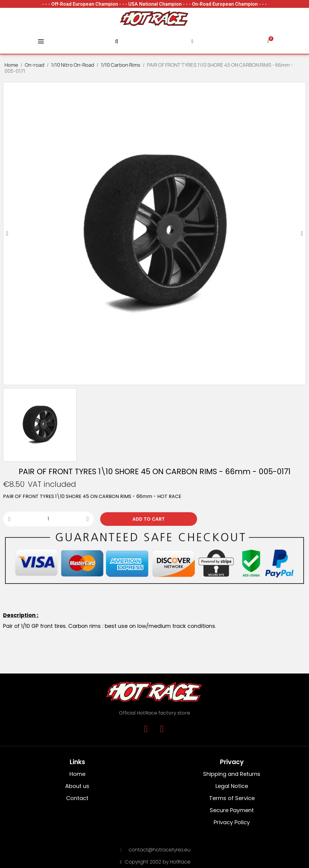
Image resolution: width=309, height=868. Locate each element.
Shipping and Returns (232, 774)
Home (77, 774)
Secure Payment (232, 810)
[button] (7, 233)
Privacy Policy (232, 822)
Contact (77, 798)
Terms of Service (232, 798)
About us (77, 786)
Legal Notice (232, 786)
